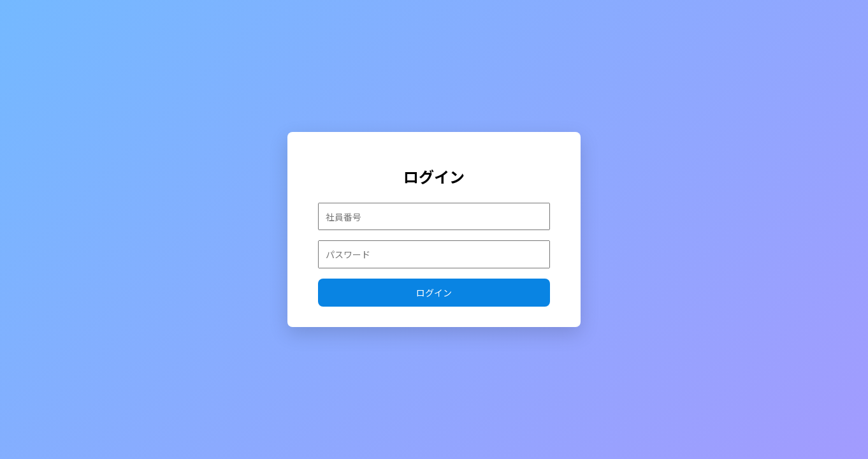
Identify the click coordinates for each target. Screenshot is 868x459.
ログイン (434, 293)
